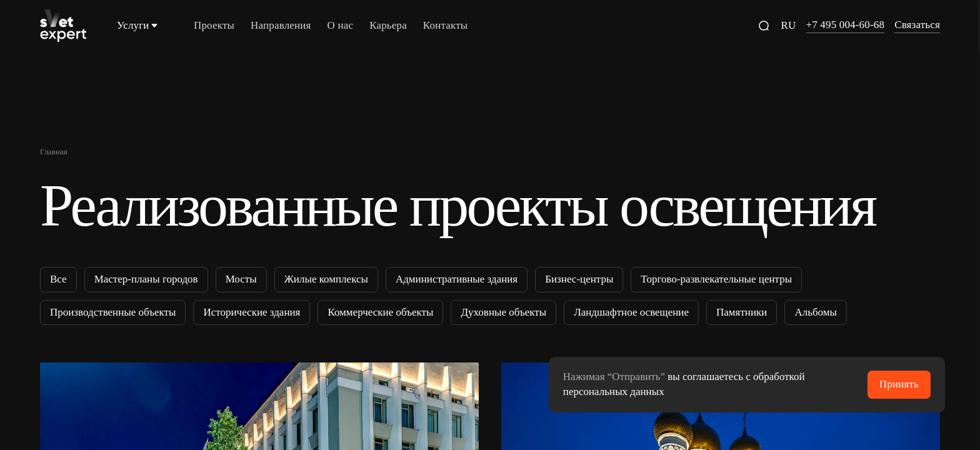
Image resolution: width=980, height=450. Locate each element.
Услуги (138, 25)
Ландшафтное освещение (631, 312)
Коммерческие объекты (380, 312)
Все (58, 279)
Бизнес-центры (579, 279)
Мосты (241, 279)
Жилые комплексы (326, 279)
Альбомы (816, 312)
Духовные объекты (503, 312)
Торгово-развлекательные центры (716, 279)
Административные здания (457, 279)
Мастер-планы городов (146, 279)
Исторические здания (252, 312)
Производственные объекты (113, 312)
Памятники (742, 312)
